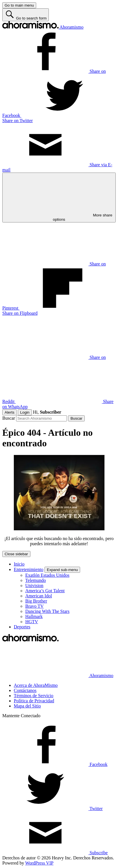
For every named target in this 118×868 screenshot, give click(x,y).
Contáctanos (25, 690)
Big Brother (36, 601)
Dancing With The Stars (47, 611)
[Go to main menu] (19, 5)
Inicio (19, 564)
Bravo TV (34, 606)
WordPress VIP (39, 863)
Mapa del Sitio (27, 706)
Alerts (9, 412)
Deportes (22, 627)
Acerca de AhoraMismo (36, 685)
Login (25, 412)
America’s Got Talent (45, 591)
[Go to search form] (26, 15)
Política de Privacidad (34, 701)
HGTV (32, 622)
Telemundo (36, 580)
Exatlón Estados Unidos (47, 575)
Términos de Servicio (34, 696)
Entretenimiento (29, 569)
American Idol (39, 596)
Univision (34, 585)
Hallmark (34, 616)
